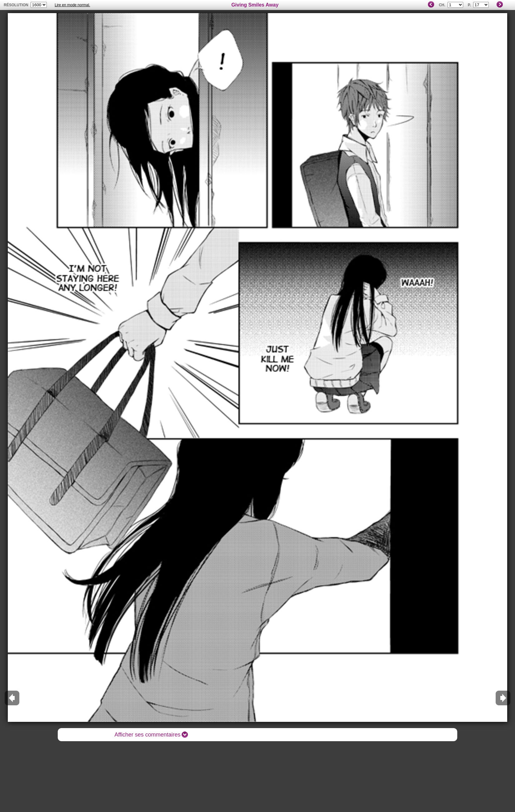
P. (469, 5)
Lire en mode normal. (72, 5)
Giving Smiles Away (255, 5)
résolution (16, 5)
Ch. (442, 5)
